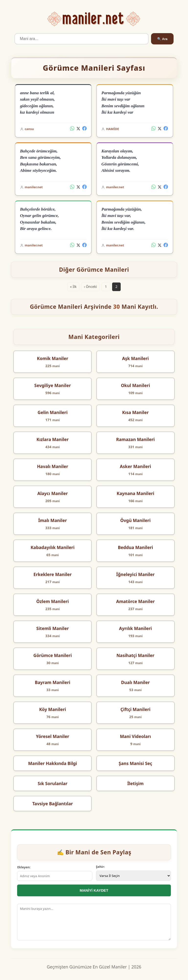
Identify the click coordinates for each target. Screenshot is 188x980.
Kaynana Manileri (136, 493)
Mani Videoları (135, 736)
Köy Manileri (53, 709)
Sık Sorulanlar (53, 783)
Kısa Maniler (135, 412)
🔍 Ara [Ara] (162, 39)
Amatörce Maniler (135, 601)
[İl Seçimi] (133, 876)
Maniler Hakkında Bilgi (53, 763)
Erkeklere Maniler (53, 574)
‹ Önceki (90, 287)
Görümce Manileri (53, 655)
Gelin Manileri (52, 412)
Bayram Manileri (53, 682)
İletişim (135, 783)
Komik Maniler (53, 358)
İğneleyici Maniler (135, 574)
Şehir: (100, 867)
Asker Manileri (135, 466)
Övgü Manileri (135, 520)
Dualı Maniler (135, 682)
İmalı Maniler (53, 520)
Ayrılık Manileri (135, 628)
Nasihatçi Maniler (135, 655)
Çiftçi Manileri (135, 709)
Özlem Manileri (53, 601)
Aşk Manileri (135, 358)
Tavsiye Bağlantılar (53, 804)
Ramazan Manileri (135, 439)
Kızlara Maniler (53, 439)
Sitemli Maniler (53, 628)
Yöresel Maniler (53, 736)
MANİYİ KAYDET (94, 890)
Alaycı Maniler (53, 493)
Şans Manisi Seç (135, 763)
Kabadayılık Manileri (53, 547)
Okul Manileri (135, 385)
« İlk (73, 287)
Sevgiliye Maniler (53, 385)
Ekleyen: (24, 867)
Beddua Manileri (135, 547)
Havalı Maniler (53, 466)
